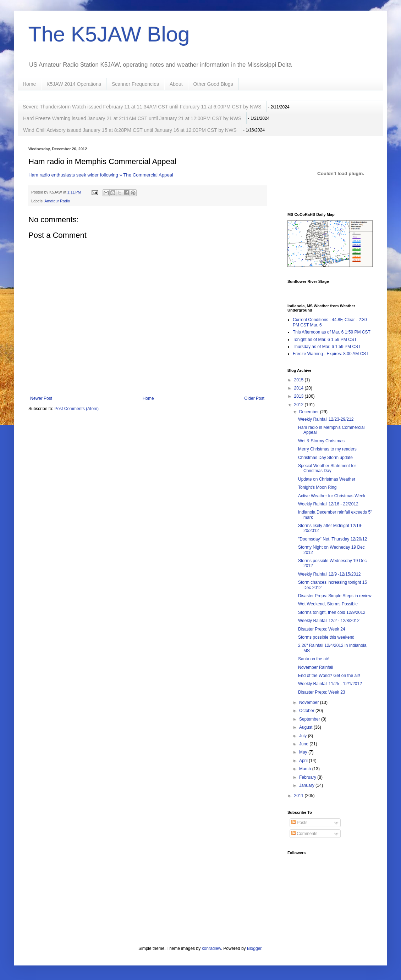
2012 (300, 405)
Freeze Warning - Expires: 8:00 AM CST (331, 354)
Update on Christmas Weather (327, 479)
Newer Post (41, 398)
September (310, 719)
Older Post (254, 398)
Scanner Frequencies (135, 84)
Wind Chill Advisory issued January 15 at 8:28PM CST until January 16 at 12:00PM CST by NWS (130, 130)
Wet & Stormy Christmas (321, 441)
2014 (300, 388)
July (304, 736)
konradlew (212, 948)
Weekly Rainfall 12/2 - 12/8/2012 (329, 621)
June (304, 744)
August (306, 727)
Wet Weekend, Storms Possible (328, 604)
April (304, 761)
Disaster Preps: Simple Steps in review (335, 596)
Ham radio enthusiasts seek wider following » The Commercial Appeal (101, 175)
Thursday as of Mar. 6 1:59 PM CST (327, 347)
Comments (304, 834)
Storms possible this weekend (326, 637)
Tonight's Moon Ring (317, 487)
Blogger (254, 948)
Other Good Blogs (213, 84)
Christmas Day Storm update (325, 458)
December (310, 412)
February (308, 777)
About (176, 84)
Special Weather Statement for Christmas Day (327, 468)
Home (29, 84)
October (307, 711)
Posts (299, 823)
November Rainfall (316, 667)
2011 (300, 796)
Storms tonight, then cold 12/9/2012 (332, 612)
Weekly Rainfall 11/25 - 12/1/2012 (330, 684)
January (307, 785)
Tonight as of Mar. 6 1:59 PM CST (325, 340)
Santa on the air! (314, 659)
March (306, 769)
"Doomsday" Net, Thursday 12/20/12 (333, 539)
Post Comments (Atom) (76, 409)
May (304, 752)
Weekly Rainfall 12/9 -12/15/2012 (329, 574)
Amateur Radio (57, 201)
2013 (300, 396)
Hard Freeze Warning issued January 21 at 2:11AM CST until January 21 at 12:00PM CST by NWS (132, 118)
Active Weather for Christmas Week (332, 496)
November (310, 702)
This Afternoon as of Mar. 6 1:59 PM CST (332, 332)
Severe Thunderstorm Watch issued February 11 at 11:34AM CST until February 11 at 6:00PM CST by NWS (142, 107)
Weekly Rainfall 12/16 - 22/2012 (328, 504)
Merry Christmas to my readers (327, 449)
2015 (300, 380)
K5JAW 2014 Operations (74, 84)
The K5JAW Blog (109, 34)
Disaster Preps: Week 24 (322, 629)
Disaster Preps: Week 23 (322, 692)
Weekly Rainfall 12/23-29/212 (326, 419)
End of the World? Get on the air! (329, 676)
